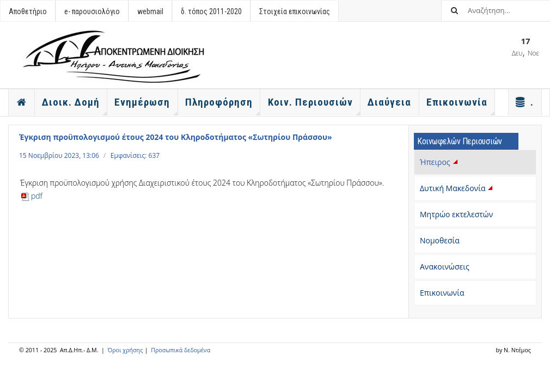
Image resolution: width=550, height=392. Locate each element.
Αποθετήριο (28, 11)
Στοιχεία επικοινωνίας (295, 11)
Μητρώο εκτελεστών (456, 214)
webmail (150, 11)
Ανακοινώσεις (445, 267)
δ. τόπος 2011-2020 (211, 11)
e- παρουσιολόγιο (92, 11)
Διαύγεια (389, 102)
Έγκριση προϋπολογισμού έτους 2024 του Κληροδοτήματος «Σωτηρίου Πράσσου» (176, 137)
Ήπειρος (440, 162)
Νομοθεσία (440, 240)
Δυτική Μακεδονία (457, 188)
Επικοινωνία (442, 293)
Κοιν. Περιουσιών (314, 106)
